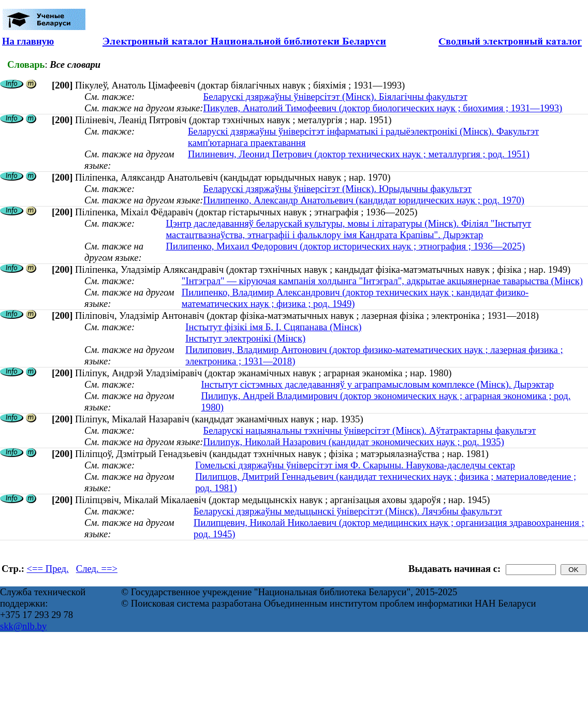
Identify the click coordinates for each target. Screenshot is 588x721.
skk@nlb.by (23, 626)
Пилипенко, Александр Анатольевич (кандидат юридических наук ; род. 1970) (364, 200)
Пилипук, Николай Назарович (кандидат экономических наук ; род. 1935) (353, 442)
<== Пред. (48, 569)
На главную (28, 41)
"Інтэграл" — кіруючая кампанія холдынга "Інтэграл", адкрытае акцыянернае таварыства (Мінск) (382, 281)
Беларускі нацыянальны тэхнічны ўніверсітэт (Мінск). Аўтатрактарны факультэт (369, 430)
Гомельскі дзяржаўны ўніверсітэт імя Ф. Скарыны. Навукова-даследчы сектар (355, 465)
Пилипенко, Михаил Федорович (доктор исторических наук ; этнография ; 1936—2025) (345, 246)
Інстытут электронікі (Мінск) (245, 338)
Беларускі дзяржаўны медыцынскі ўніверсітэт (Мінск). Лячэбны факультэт (348, 511)
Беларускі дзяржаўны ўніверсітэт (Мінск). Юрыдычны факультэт (337, 189)
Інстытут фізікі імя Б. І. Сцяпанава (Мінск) (273, 327)
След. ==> (97, 569)
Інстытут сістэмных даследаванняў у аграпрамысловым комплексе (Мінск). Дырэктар (378, 384)
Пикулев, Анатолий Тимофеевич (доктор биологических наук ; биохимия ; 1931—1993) (383, 108)
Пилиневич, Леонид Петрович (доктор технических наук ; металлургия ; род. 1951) (359, 154)
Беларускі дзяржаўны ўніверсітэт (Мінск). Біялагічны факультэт (335, 97)
